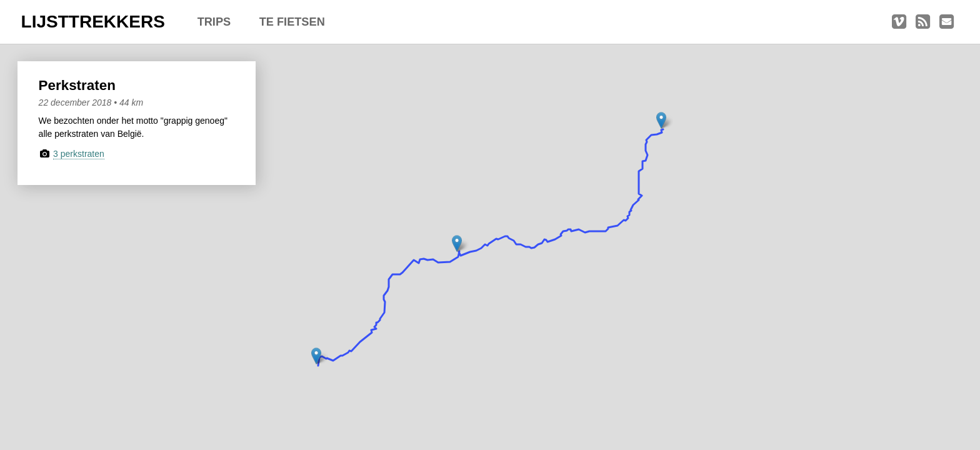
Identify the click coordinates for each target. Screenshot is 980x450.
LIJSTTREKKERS (93, 22)
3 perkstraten (79, 154)
